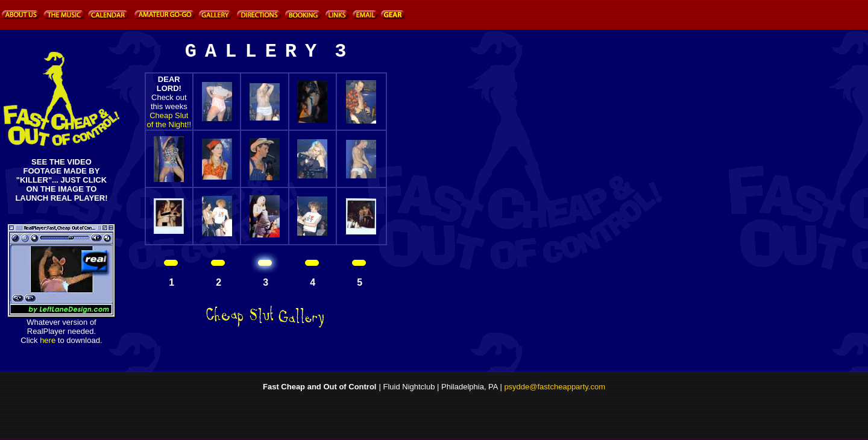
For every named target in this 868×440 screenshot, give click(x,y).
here (48, 340)
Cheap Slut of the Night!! (169, 120)
